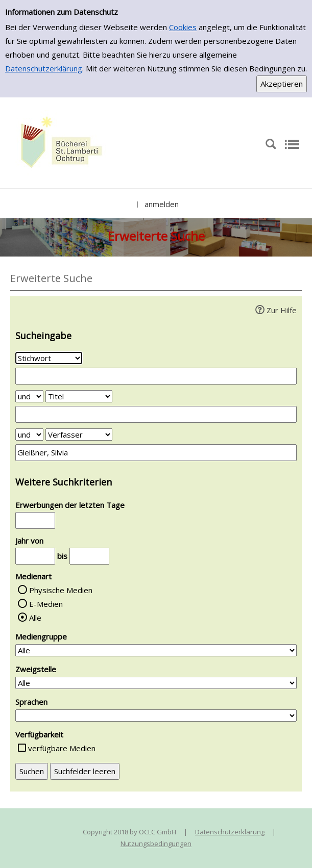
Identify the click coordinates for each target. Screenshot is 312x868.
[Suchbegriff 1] (156, 376)
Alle (35, 618)
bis (62, 556)
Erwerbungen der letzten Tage (70, 505)
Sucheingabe (43, 336)
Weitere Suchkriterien (64, 482)
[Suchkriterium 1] (49, 358)
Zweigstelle (36, 669)
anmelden (162, 204)
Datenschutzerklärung (44, 68)
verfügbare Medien (62, 748)
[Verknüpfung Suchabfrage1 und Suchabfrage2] (29, 396)
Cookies (183, 27)
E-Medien (46, 604)
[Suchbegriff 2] (156, 414)
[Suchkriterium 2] (79, 396)
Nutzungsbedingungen (156, 844)
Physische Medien (61, 590)
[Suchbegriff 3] (156, 453)
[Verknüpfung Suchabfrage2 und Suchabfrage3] (29, 435)
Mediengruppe (41, 636)
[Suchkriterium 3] (79, 435)
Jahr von (29, 541)
